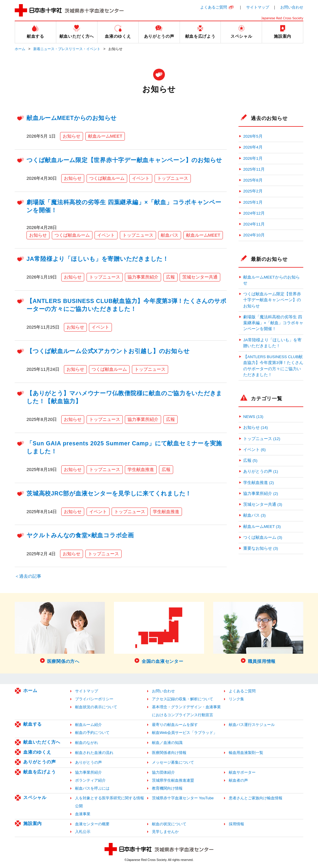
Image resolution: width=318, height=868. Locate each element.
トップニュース (173, 178)
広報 (170, 277)
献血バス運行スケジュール (252, 725)
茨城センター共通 (200, 277)
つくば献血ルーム (107, 178)
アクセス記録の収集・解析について (183, 699)
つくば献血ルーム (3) (263, 537)
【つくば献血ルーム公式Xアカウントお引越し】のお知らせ (108, 351)
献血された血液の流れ (94, 753)
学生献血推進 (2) (259, 483)
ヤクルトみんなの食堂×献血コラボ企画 (80, 535)
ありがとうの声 (39, 762)
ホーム (20, 49)
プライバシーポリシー (94, 699)
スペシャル (35, 797)
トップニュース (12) (262, 439)
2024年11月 (254, 224)
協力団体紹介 (163, 772)
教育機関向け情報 (167, 788)
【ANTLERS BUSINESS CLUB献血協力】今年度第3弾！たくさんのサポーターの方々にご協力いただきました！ (273, 366)
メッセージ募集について (173, 762)
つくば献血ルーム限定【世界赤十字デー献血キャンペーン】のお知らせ (124, 160)
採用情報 (236, 824)
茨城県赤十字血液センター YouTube (183, 798)
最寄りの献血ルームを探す (175, 725)
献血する (33, 724)
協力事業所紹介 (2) (261, 494)
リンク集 (236, 699)
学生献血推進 (141, 469)
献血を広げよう (39, 772)
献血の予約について (92, 733)
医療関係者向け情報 (169, 753)
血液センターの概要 (92, 824)
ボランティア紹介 (90, 780)
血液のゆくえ (37, 752)
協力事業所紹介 (143, 277)
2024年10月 (254, 235)
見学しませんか (165, 832)
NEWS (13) (253, 417)
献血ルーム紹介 (88, 725)
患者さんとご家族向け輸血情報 (256, 798)
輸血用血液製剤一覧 (246, 753)
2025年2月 (253, 191)
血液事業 (83, 814)
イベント (141, 178)
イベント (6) (254, 450)
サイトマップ (258, 7)
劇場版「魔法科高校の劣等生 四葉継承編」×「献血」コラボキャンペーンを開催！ (273, 323)
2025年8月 (253, 180)
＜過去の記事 (28, 576)
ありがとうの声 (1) (261, 471)
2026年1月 (253, 158)
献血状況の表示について (96, 707)
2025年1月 (253, 202)
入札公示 (83, 832)
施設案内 (33, 823)
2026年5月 (253, 136)
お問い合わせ (292, 7)
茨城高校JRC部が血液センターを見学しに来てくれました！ (109, 493)
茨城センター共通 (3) (263, 504)
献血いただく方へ (42, 742)
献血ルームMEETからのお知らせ (72, 118)
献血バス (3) (254, 515)
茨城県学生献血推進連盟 (173, 780)
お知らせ (72, 136)
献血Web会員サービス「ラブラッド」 (184, 733)
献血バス (170, 235)
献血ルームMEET (105, 136)
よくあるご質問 (214, 7)
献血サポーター (242, 772)
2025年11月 (254, 169)
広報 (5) (250, 461)
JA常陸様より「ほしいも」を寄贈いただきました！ (98, 259)
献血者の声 (238, 780)
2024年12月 (254, 213)
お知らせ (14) (256, 428)
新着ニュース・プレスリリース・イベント (67, 49)
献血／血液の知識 (167, 743)
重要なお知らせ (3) (261, 548)
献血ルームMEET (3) (262, 527)
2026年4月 (253, 147)
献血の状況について (169, 824)
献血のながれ (87, 743)
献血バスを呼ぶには (92, 788)
